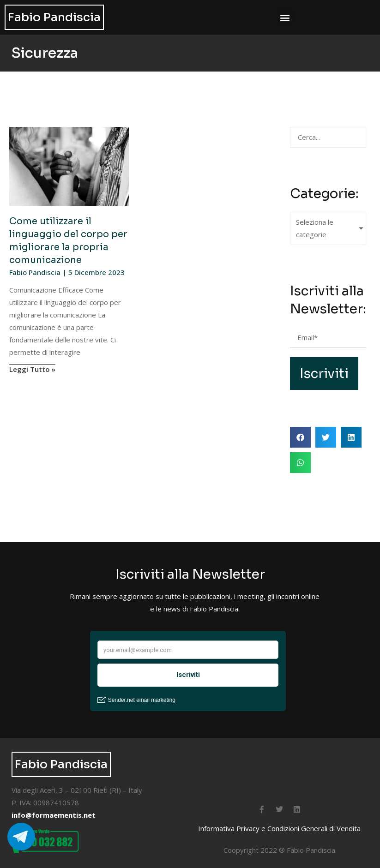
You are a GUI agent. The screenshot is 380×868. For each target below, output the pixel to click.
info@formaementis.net (54, 815)
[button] (285, 17)
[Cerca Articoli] (328, 137)
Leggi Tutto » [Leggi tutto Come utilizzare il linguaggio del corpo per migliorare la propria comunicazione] (32, 369)
